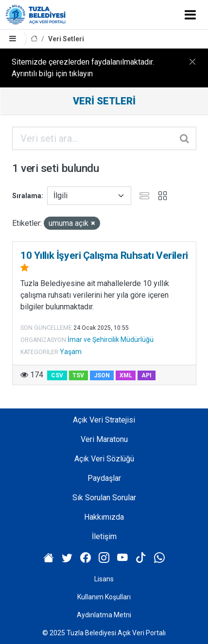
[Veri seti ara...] (104, 138)
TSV (78, 375)
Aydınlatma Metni (104, 615)
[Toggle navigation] (190, 15)
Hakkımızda (104, 517)
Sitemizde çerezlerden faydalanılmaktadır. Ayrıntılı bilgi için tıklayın (83, 68)
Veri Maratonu (104, 439)
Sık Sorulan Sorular (104, 498)
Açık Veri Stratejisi (104, 420)
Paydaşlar (104, 478)
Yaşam (71, 352)
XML (126, 375)
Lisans (104, 579)
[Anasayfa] (34, 39)
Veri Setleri (66, 39)
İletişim (104, 536)
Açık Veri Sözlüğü (104, 459)
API (147, 375)
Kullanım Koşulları (104, 597)
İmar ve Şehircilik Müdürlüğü (111, 339)
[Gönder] (185, 138)
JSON (102, 375)
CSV (57, 375)
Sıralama (27, 196)
